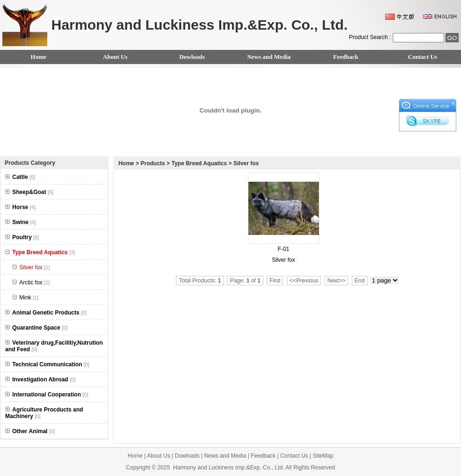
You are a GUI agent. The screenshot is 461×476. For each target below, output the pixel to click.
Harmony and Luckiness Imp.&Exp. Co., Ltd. (229, 468)
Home (38, 57)
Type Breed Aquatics (199, 163)
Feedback (346, 57)
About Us (115, 57)
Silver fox (246, 163)
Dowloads (192, 57)
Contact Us (422, 57)
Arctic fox (31, 282)
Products (153, 163)
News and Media (269, 57)
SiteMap (323, 456)
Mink (25, 298)
